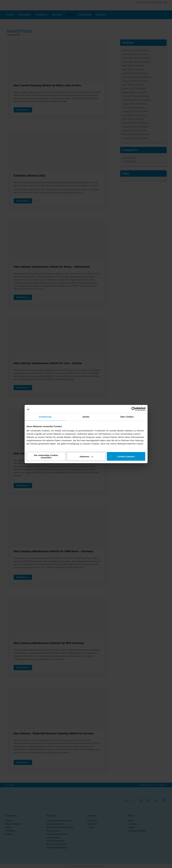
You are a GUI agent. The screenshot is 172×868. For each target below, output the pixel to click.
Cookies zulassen (126, 456)
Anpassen (86, 456)
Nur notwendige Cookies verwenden (46, 456)
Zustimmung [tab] (45, 417)
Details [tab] (86, 417)
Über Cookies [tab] (127, 417)
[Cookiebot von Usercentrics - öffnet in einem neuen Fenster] (134, 409)
